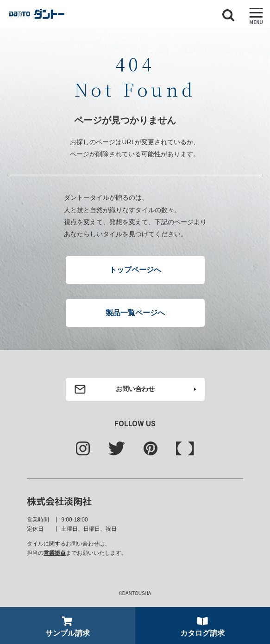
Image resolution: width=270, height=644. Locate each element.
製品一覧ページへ (135, 313)
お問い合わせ (135, 389)
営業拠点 (55, 553)
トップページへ (135, 270)
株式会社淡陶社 (59, 501)
